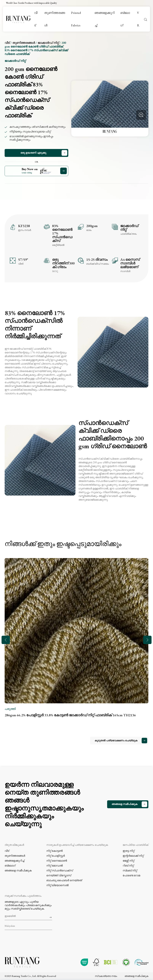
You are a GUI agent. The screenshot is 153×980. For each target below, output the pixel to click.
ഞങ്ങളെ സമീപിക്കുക (125, 804)
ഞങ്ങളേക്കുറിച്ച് (105, 19)
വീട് (36, 19)
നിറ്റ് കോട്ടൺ (54, 851)
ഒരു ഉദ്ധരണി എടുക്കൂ (33, 153)
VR (138, 19)
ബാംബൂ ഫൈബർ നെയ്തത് (64, 880)
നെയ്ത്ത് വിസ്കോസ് (59, 875)
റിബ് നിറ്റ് (128, 866)
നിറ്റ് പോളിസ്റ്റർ (56, 856)
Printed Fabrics (76, 19)
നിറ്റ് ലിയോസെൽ (57, 885)
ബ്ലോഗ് (125, 19)
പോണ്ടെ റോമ (131, 875)
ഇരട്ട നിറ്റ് (129, 851)
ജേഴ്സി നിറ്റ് (128, 861)
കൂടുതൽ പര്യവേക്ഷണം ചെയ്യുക (116, 740)
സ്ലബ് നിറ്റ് (130, 870)
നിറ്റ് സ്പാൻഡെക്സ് (60, 870)
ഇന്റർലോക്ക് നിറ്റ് (133, 856)
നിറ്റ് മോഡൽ (55, 866)
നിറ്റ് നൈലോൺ (57, 861)
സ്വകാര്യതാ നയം (106, 975)
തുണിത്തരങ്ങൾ (55, 19)
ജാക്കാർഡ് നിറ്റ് (48, 43)
